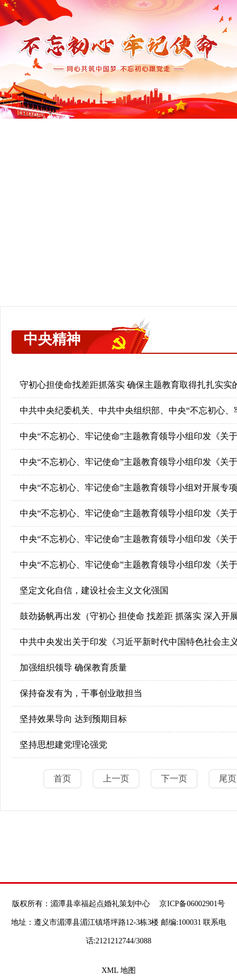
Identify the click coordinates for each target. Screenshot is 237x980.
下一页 (174, 778)
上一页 (116, 778)
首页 (62, 778)
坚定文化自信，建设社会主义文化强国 (94, 590)
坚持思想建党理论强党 (63, 745)
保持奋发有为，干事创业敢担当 (81, 693)
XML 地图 (118, 970)
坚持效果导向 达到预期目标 (73, 719)
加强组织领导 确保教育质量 (73, 667)
